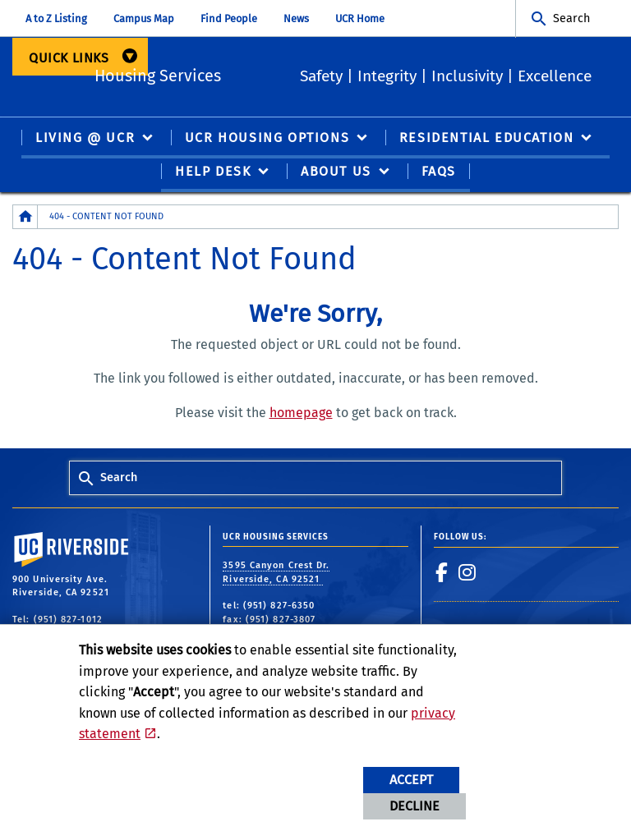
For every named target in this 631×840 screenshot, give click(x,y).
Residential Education (487, 139)
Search (571, 18)
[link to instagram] (467, 573)
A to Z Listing (56, 18)
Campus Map (144, 18)
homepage (301, 413)
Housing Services (233, 74)
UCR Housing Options (267, 139)
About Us (336, 173)
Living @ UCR (85, 139)
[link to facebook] (442, 573)
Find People (229, 18)
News (296, 18)
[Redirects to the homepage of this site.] (25, 218)
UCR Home (360, 18)
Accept (411, 780)
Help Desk (213, 173)
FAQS (439, 173)
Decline (415, 806)
